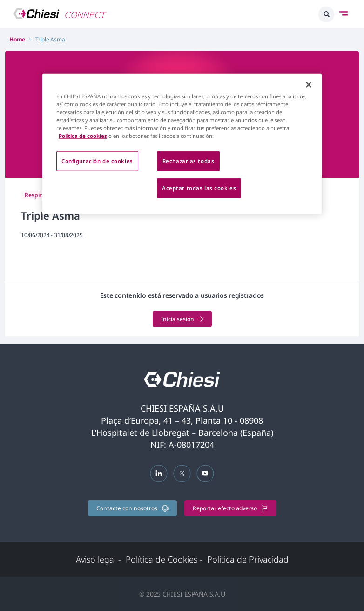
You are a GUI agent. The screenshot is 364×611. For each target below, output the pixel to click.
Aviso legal (98, 559)
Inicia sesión (182, 319)
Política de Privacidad (248, 559)
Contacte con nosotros (132, 508)
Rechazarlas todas (189, 161)
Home (17, 39)
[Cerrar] (309, 84)
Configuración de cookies (97, 161)
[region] (182, 144)
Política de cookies (83, 136)
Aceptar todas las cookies (199, 188)
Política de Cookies (164, 559)
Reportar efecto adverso (230, 508)
